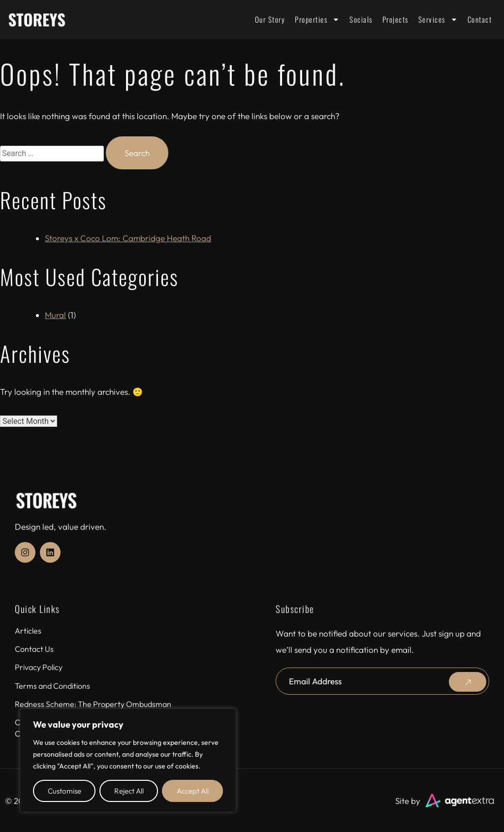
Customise (64, 791)
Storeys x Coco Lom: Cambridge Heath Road (128, 238)
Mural (55, 315)
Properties (317, 19)
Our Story (270, 19)
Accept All (193, 791)
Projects (395, 19)
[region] (128, 760)
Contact (480, 19)
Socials (361, 19)
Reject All (129, 791)
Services (438, 19)
